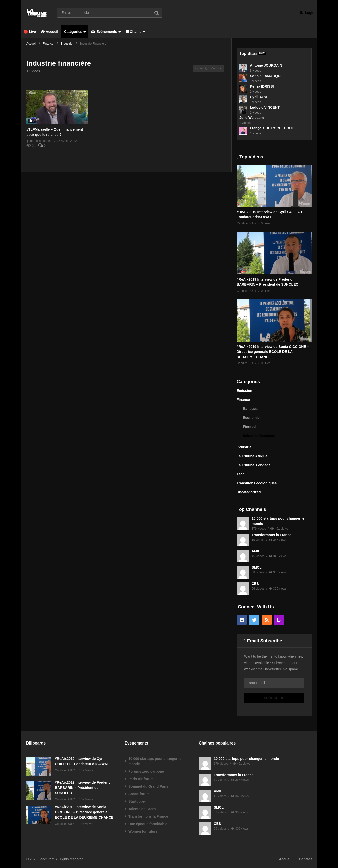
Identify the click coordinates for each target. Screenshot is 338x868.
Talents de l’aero (142, 809)
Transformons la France (272, 535)
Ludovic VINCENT (265, 107)
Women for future (143, 831)
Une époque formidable (148, 824)
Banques (250, 409)
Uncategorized (249, 492)
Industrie (244, 447)
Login (307, 13)
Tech (241, 474)
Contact (305, 859)
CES (255, 584)
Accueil (49, 32)
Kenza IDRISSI (262, 86)
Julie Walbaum (252, 118)
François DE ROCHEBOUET (273, 128)
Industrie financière (259, 436)
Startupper (137, 801)
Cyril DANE (259, 97)
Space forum (139, 794)
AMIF (256, 551)
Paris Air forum (141, 779)
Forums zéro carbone (146, 771)
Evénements (106, 32)
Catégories (74, 32)
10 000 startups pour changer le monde (155, 761)
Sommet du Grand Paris (148, 786)
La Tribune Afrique (252, 456)
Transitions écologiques (257, 483)
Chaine (136, 32)
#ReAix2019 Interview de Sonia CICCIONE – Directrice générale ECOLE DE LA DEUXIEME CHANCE (273, 352)
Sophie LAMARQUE (266, 76)
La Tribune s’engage (253, 465)
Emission (244, 391)
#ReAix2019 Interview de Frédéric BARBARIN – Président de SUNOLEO (83, 788)
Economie (251, 418)
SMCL (257, 567)
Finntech (250, 427)
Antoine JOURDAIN (266, 65)
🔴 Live (30, 32)
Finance (243, 400)
